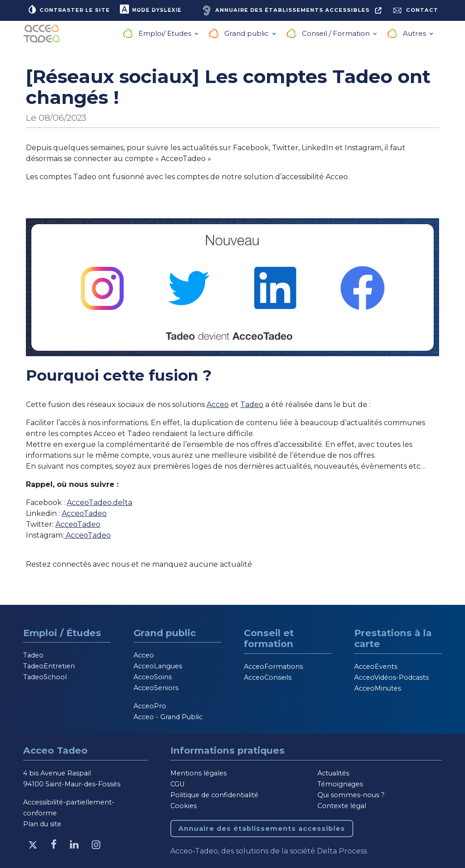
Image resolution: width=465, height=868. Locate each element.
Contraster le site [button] (68, 9)
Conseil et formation (269, 638)
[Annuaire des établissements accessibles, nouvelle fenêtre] (291, 10)
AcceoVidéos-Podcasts (391, 677)
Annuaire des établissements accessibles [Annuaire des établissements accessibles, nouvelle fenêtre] (262, 829)
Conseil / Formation (337, 33)
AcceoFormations (273, 667)
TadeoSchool (45, 677)
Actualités (333, 773)
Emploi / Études (62, 633)
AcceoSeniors (156, 688)
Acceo (218, 405)
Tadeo (252, 405)
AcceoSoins (153, 677)
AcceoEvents (376, 667)
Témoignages (340, 784)
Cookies (183, 806)
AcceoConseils (268, 677)
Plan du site (42, 824)
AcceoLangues (158, 666)
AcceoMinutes (378, 688)
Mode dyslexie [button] (150, 9)
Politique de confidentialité (214, 795)
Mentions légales (198, 773)
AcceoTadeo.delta (99, 503)
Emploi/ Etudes (166, 33)
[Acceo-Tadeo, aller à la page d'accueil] (44, 34)
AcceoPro (150, 706)
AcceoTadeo (84, 513)
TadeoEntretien (49, 666)
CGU (177, 784)
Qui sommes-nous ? (351, 795)
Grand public (247, 33)
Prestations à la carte (393, 638)
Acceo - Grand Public (168, 717)
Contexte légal (342, 806)
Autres (415, 33)
